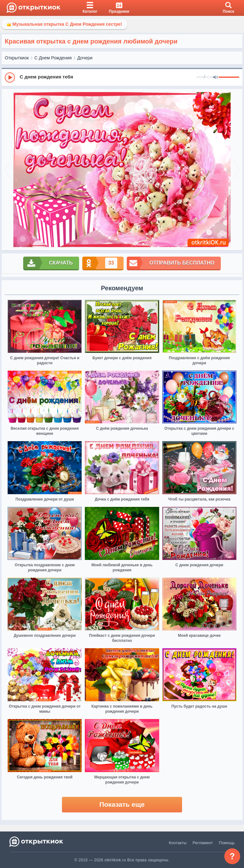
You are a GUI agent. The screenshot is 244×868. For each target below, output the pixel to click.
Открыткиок (17, 58)
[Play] (10, 77)
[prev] (7, 170)
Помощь (227, 843)
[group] (122, 77)
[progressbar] (229, 77)
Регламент (203, 843)
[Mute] (215, 77)
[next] (237, 170)
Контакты (178, 843)
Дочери (85, 58)
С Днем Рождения (53, 58)
